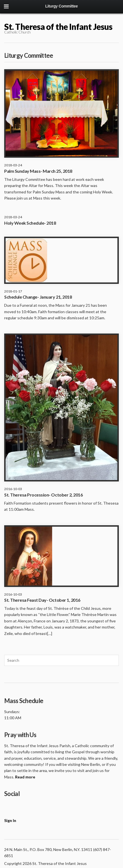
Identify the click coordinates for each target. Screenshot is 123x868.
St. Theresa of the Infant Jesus (58, 27)
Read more (25, 777)
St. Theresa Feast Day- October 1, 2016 (42, 600)
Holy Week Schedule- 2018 (30, 223)
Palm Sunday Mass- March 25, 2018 (38, 171)
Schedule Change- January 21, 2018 (38, 297)
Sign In (10, 820)
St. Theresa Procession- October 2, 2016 (43, 495)
